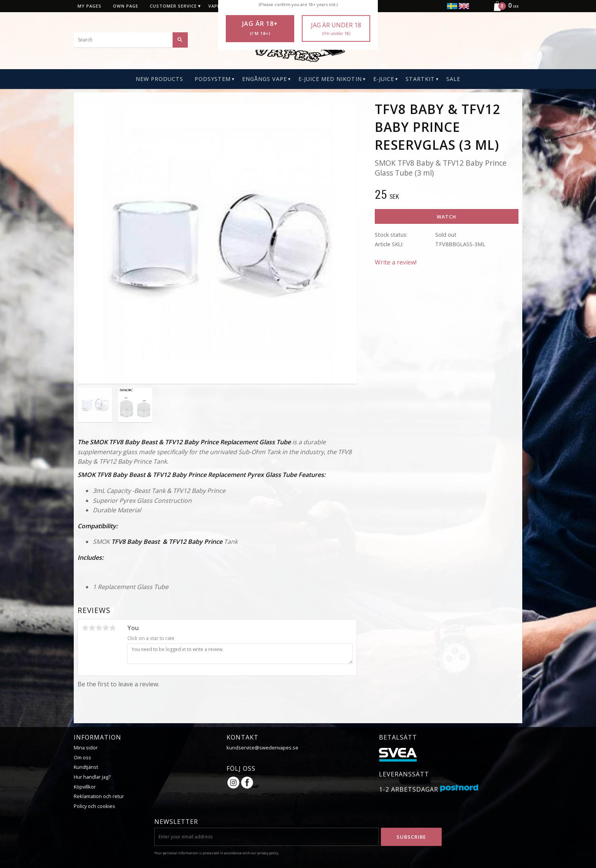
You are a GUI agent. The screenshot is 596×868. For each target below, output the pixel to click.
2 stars (92, 628)
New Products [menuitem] (159, 79)
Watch (446, 217)
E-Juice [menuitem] (384, 79)
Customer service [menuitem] (173, 6)
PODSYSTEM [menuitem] (213, 79)
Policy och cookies (94, 806)
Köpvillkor (85, 787)
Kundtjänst (86, 767)
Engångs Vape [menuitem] (265, 79)
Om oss (82, 757)
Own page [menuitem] (126, 6)
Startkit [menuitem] (420, 79)
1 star (85, 628)
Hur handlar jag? (92, 777)
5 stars (113, 628)
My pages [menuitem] (90, 6)
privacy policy (268, 853)
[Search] (180, 40)
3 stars (99, 628)
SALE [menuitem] (453, 79)
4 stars (106, 628)
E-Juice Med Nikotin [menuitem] (330, 79)
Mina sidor (86, 748)
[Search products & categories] (131, 40)
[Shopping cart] (503, 10)
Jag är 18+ (260, 28)
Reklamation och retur (99, 796)
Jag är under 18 (336, 29)
